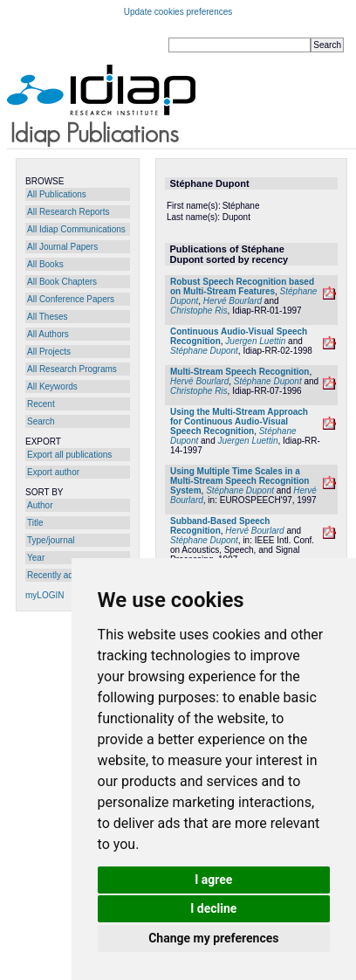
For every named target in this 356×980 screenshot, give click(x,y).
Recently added (58, 575)
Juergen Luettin (255, 341)
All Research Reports (68, 212)
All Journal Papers (62, 247)
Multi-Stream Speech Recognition (240, 372)
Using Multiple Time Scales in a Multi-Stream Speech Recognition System (240, 481)
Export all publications (69, 455)
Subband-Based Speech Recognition (220, 526)
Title (35, 523)
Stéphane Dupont (204, 351)
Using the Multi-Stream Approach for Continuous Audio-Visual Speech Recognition (239, 421)
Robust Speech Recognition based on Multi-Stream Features (242, 286)
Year (36, 558)
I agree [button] (213, 880)
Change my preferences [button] (213, 938)
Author (40, 505)
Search (41, 421)
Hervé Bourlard (233, 301)
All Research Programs (72, 369)
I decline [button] (213, 908)
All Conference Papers (71, 299)
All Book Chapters (62, 282)
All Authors (48, 334)
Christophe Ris (199, 311)
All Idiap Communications (76, 229)
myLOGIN (44, 595)
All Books (45, 264)
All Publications (57, 194)
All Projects (49, 352)
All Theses (48, 317)
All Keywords (52, 386)
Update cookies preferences (178, 12)
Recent (41, 404)
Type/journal (51, 540)
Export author (53, 472)
